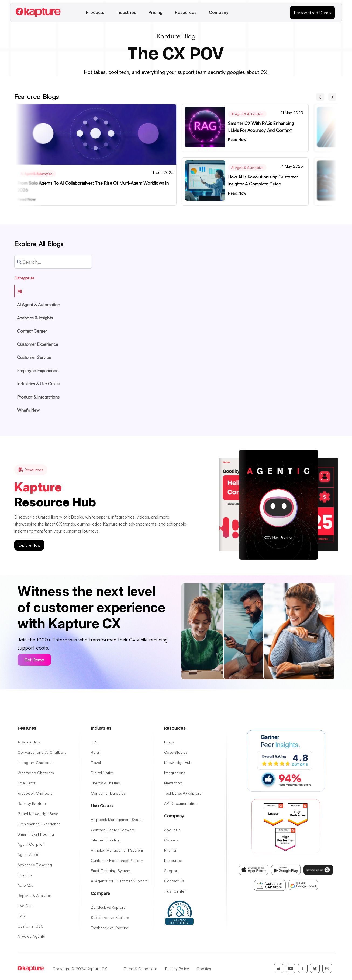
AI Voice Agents (31, 936)
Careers (171, 840)
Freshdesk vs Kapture (110, 928)
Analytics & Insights (35, 318)
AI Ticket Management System (117, 850)
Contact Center (32, 331)
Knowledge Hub (178, 762)
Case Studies (176, 752)
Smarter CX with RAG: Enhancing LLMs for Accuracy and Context (261, 127)
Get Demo (34, 660)
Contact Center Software (113, 830)
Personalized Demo (312, 13)
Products (95, 12)
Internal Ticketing (106, 840)
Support (171, 871)
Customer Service (34, 357)
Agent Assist (28, 854)
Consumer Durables (108, 793)
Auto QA (25, 885)
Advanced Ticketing (35, 865)
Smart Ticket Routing (36, 834)
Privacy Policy (177, 969)
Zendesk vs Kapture (108, 907)
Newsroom (173, 783)
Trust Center (175, 891)
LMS (21, 916)
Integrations (175, 773)
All (20, 291)
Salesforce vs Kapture (110, 917)
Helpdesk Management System (118, 819)
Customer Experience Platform (117, 860)
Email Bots (27, 783)
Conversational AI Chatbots (42, 752)
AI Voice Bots (29, 742)
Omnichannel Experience (39, 824)
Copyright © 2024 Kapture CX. (80, 969)
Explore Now (29, 545)
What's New (28, 410)
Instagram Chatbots (35, 762)
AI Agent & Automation (37, 174)
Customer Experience (38, 344)
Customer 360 (30, 926)
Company (219, 12)
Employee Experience (38, 371)
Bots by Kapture (32, 803)
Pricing (156, 12)
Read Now (26, 199)
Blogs (169, 742)
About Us (172, 830)
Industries (126, 12)
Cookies (204, 969)
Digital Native (102, 773)
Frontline (25, 875)
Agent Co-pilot (31, 844)
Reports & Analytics (35, 895)
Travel (96, 762)
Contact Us (174, 881)
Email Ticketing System (111, 871)
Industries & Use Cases (38, 384)
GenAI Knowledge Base (38, 814)
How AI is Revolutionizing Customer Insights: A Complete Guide (263, 180)
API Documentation (181, 803)
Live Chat (26, 906)
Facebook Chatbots (35, 793)
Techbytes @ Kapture (183, 793)
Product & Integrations (38, 397)
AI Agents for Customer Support (119, 881)
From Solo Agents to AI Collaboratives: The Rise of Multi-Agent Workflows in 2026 (93, 186)
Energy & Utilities (105, 783)
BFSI (95, 742)
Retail (96, 752)
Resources (186, 12)
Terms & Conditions (141, 969)
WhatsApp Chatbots (36, 773)
